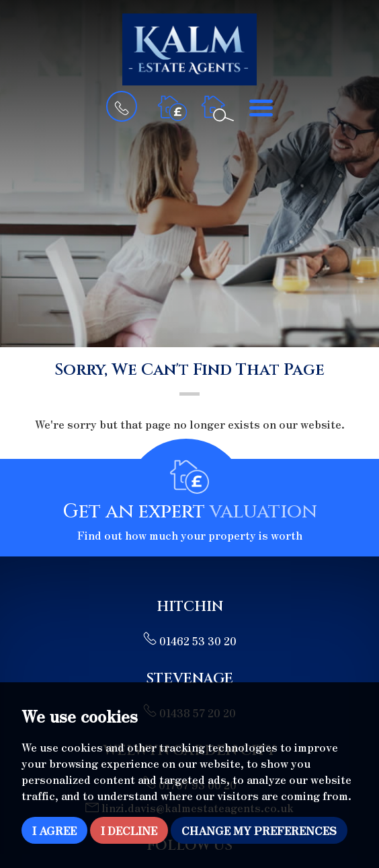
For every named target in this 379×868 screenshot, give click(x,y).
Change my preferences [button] (259, 830)
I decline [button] (129, 830)
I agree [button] (54, 830)
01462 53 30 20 (190, 641)
